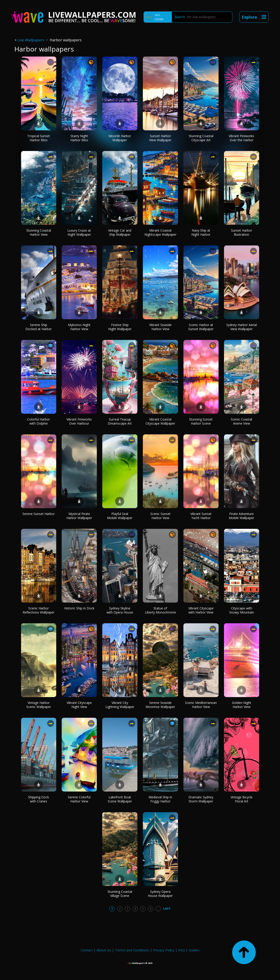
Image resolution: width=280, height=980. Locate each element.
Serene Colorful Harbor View (79, 799)
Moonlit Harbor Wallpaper (120, 138)
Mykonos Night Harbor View (79, 327)
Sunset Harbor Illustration (242, 232)
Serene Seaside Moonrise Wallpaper (160, 705)
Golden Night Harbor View (242, 705)
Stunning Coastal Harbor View (39, 232)
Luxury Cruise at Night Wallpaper (79, 232)
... (158, 908)
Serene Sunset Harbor (39, 514)
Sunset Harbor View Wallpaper (160, 138)
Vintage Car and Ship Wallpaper (120, 232)
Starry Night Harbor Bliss (79, 138)
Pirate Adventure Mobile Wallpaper (241, 516)
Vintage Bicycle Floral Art (242, 799)
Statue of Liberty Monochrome (160, 610)
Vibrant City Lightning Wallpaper (120, 705)
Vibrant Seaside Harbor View (160, 327)
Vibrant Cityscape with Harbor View (201, 610)
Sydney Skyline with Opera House (120, 610)
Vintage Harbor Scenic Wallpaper (39, 705)
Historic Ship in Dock (79, 608)
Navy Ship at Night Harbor (201, 232)
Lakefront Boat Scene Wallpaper (120, 799)
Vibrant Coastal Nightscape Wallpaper (160, 232)
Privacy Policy (164, 950)
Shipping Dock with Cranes (39, 799)
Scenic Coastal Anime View (241, 421)
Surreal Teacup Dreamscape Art (120, 421)
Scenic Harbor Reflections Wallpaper (39, 610)
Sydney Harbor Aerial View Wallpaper (242, 327)
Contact (87, 950)
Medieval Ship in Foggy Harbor (160, 799)
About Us (104, 950)
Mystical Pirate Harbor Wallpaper (79, 516)
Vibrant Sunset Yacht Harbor (201, 516)
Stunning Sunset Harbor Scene (201, 421)
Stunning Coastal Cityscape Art (201, 138)
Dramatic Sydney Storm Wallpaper (201, 799)
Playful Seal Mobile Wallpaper (120, 516)
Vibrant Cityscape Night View (79, 705)
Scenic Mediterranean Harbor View (201, 705)
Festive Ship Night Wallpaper (120, 327)
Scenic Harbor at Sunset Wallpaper (201, 327)
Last (167, 908)
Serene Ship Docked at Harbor (39, 327)
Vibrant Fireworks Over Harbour (79, 421)
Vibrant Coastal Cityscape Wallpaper (160, 421)
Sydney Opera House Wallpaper (160, 894)
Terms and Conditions (132, 950)
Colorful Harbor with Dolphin (39, 421)
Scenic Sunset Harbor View (160, 516)
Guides (194, 950)
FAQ (181, 950)
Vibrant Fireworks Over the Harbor (241, 138)
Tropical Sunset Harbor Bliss (39, 138)
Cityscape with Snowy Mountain (242, 610)
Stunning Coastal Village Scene (120, 894)
